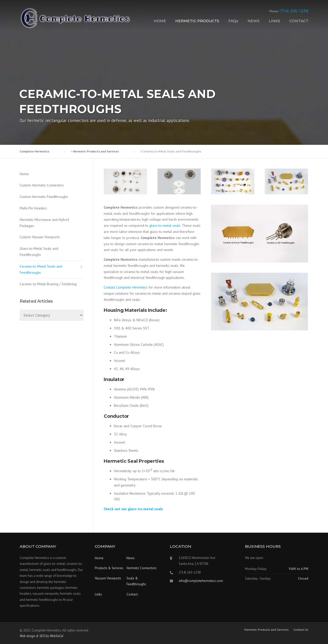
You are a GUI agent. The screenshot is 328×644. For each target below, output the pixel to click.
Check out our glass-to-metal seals (133, 509)
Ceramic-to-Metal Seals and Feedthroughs (41, 269)
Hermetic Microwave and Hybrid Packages (44, 223)
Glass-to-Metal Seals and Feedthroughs (39, 252)
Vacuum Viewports (108, 578)
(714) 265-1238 (294, 11)
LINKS (274, 21)
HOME (160, 21)
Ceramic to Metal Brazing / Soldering (48, 284)
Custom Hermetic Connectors (42, 185)
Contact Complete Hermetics (126, 287)
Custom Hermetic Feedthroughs (44, 197)
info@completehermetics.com (201, 581)
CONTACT (299, 21)
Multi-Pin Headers (33, 208)
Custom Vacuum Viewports (40, 237)
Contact (132, 594)
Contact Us (301, 630)
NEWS (254, 21)
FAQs (233, 21)
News (131, 558)
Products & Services (109, 568)
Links (98, 594)
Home (24, 174)
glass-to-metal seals (165, 225)
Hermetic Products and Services (266, 630)
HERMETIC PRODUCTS (197, 21)
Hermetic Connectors (142, 568)
